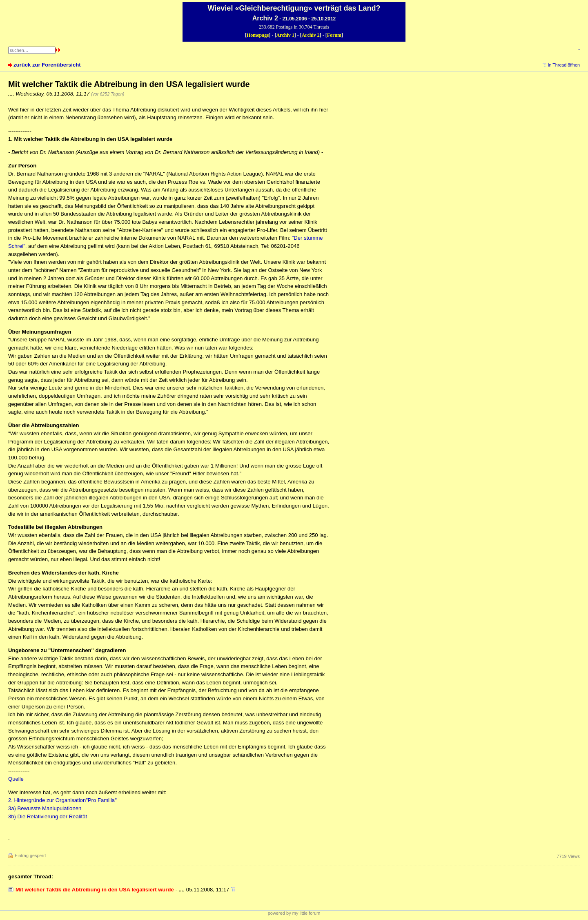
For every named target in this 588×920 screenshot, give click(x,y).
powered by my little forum (294, 913)
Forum (334, 35)
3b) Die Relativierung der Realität (48, 816)
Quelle (16, 779)
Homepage (258, 35)
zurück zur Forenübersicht (47, 65)
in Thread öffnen (564, 65)
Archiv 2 (311, 35)
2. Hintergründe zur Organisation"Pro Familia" (62, 800)
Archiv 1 (285, 35)
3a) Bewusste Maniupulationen (45, 808)
